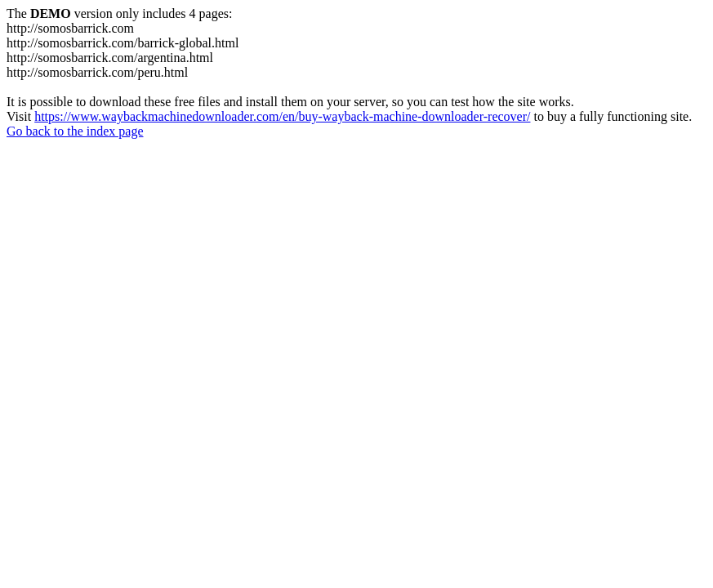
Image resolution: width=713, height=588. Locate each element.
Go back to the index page (75, 131)
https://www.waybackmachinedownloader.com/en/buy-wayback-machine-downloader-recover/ (282, 116)
